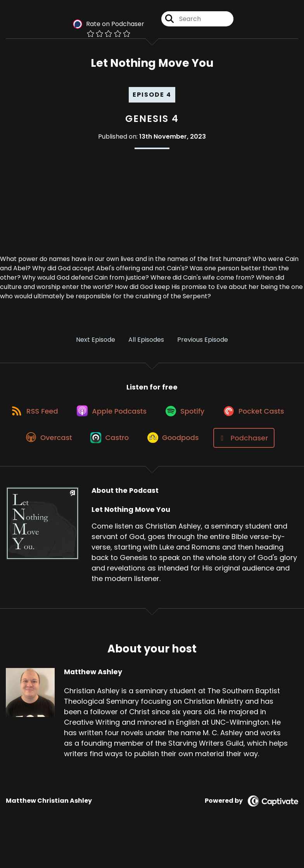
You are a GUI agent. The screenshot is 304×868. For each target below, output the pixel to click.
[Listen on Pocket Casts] (49, 441)
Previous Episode (203, 341)
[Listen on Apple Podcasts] (152, 414)
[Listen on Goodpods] (252, 442)
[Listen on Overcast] (123, 442)
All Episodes (146, 341)
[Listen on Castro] (187, 442)
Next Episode (96, 341)
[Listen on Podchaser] (148, 469)
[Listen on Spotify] (227, 413)
